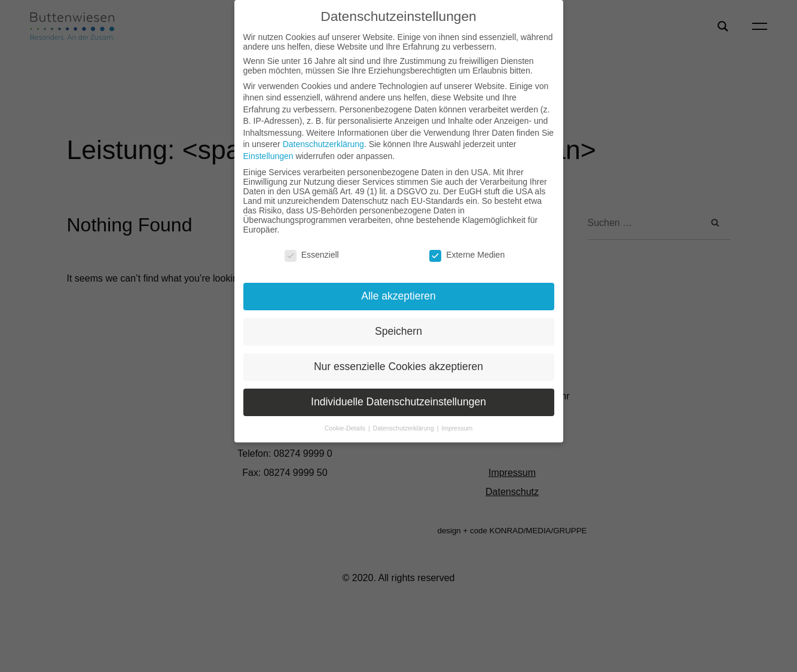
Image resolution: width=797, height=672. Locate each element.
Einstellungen (268, 156)
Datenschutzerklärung (323, 144)
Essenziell (312, 255)
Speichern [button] (398, 331)
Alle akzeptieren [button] (398, 296)
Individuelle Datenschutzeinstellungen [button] (398, 402)
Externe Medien (467, 255)
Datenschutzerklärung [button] (404, 428)
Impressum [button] (457, 428)
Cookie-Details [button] (346, 428)
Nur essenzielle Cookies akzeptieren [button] (398, 366)
